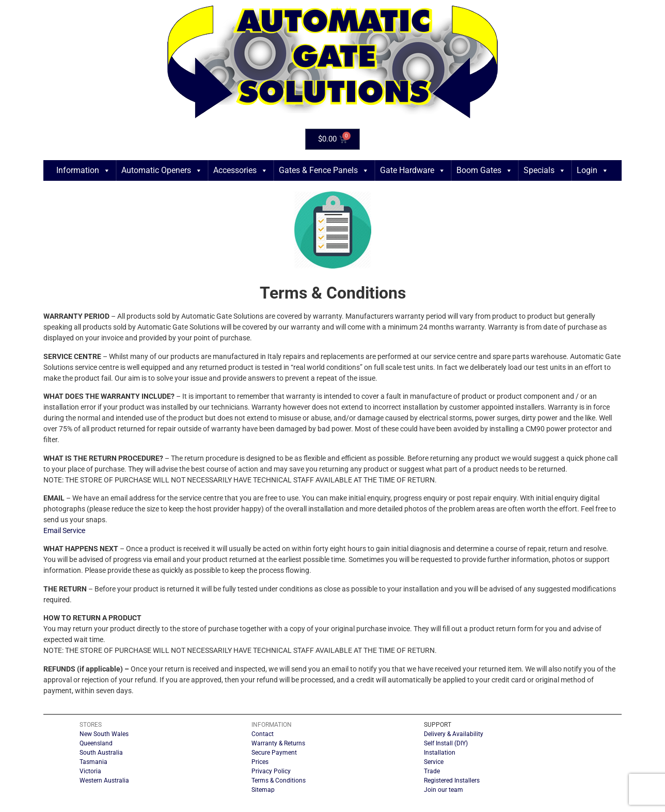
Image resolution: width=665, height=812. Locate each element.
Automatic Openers (162, 170)
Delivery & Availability (454, 734)
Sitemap (263, 790)
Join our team (444, 790)
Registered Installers (452, 780)
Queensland (96, 743)
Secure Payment (274, 753)
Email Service (64, 530)
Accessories (241, 170)
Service (434, 762)
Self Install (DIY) (446, 743)
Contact (263, 734)
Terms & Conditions (279, 780)
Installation (440, 753)
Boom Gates (485, 170)
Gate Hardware (413, 170)
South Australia (101, 753)
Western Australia (104, 780)
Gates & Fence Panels (324, 170)
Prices (260, 762)
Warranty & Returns (278, 743)
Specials (545, 170)
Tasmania (93, 762)
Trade (432, 771)
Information (83, 170)
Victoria (90, 771)
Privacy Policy (271, 771)
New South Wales (104, 734)
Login (593, 170)
